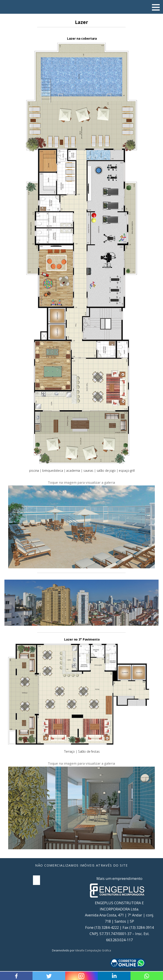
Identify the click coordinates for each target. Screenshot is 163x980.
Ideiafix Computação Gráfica (93, 950)
